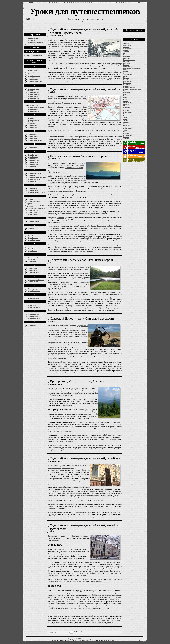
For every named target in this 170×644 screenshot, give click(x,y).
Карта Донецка (33, 138)
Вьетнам (126, 65)
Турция (126, 120)
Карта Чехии (32, 305)
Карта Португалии (34, 240)
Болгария (127, 57)
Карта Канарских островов (37, 177)
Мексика (126, 106)
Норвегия (127, 107)
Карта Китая (32, 175)
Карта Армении (33, 72)
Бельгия (126, 55)
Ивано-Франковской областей (103, 226)
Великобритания (129, 60)
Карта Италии (33, 159)
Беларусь (126, 53)
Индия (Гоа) (127, 81)
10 (72, 632)
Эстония (126, 137)
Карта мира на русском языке (33, 56)
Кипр (125, 94)
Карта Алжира (33, 74)
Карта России (32, 251)
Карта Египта (32, 148)
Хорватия (127, 127)
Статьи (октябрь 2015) (35, 42)
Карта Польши (33, 238)
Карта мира (32, 199)
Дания (126, 73)
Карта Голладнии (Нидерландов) (33, 123)
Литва (125, 101)
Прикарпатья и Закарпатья (77, 267)
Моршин (60, 218)
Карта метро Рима (34, 247)
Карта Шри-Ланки (34, 314)
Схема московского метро (36, 208)
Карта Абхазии (33, 78)
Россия (126, 114)
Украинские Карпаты (74, 168)
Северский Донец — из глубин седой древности (82, 319)
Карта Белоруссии (34, 94)
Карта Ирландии (33, 162)
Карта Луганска (33, 190)
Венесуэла (127, 63)
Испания (126, 86)
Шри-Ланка (127, 135)
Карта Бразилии (33, 98)
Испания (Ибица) (129, 88)
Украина (126, 122)
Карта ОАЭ (31, 229)
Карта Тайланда (33, 272)
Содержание (32, 40)
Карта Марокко (33, 214)
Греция (126, 70)
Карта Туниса (32, 271)
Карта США (32, 261)
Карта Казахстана (34, 179)
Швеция (126, 133)
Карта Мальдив (33, 212)
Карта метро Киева (34, 173)
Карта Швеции (33, 316)
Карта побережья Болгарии (33, 90)
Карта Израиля (33, 157)
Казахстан (127, 93)
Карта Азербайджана (35, 81)
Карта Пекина (32, 236)
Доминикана (128, 75)
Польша (126, 111)
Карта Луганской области (36, 192)
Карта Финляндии (34, 291)
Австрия (126, 47)
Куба (125, 99)
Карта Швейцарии (34, 318)
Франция (126, 125)
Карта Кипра (32, 181)
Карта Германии (33, 120)
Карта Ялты (32, 325)
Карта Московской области (34, 202)
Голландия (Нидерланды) (132, 68)
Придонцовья (82, 326)
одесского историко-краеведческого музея (69, 467)
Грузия (126, 71)
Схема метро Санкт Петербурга (34, 259)
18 (80, 632)
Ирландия (127, 84)
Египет (126, 76)
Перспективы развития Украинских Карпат (78, 156)
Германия (127, 66)
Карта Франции (33, 289)
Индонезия (127, 83)
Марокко (126, 104)
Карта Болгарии (33, 92)
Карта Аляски (32, 70)
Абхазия (126, 43)
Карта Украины (33, 282)
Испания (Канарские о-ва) (132, 89)
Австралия (127, 45)
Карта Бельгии (33, 96)
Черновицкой (84, 226)
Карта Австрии (33, 80)
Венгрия (126, 61)
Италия (126, 91)
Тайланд (126, 117)
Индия (126, 79)
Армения (126, 52)
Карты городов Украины (36, 280)
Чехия (125, 130)
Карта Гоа (31, 118)
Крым (125, 97)
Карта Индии (32, 155)
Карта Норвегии (33, 221)
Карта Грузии (32, 127)
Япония (126, 138)
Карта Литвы (32, 188)
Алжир (126, 50)
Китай (126, 96)
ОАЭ (125, 109)
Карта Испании (33, 164)
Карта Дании (32, 135)
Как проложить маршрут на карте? (36, 206)
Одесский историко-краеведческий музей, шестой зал (86, 89)
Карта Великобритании (36, 107)
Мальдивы (127, 102)
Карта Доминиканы (34, 136)
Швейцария (127, 132)
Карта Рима (32, 249)
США (125, 115)
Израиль (126, 78)
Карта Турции (32, 269)
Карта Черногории (34, 307)
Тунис (125, 119)
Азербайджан (128, 48)
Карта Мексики (33, 210)
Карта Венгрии (33, 109)
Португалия (127, 112)
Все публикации (33, 38)
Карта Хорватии (33, 298)
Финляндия (127, 124)
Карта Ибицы (32, 166)
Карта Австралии (34, 76)
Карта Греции (32, 125)
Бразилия (127, 58)
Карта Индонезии (34, 161)
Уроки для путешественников (85, 11)
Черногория (127, 129)
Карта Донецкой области (36, 140)
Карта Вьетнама (33, 111)
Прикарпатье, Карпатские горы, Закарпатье (79, 381)
